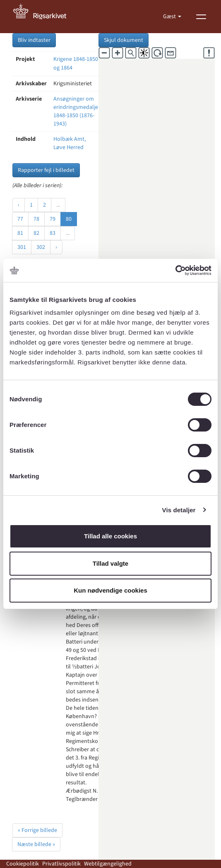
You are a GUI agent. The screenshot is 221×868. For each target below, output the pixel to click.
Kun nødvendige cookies (110, 590)
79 (53, 219)
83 (53, 233)
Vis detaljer (179, 510)
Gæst (170, 17)
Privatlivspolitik (61, 864)
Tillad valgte (110, 563)
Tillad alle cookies (110, 536)
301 (22, 247)
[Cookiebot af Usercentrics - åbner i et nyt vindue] (175, 270)
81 (20, 233)
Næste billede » (36, 844)
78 (36, 219)
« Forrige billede (37, 830)
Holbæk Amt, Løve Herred (70, 143)
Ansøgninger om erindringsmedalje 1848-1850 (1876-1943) (76, 111)
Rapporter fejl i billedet (46, 170)
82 (36, 233)
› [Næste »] (56, 247)
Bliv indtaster (34, 40)
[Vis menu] (201, 17)
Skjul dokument (124, 40)
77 (20, 219)
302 (41, 247)
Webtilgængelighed (108, 864)
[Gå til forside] (44, 17)
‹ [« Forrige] (19, 205)
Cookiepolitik (23, 864)
